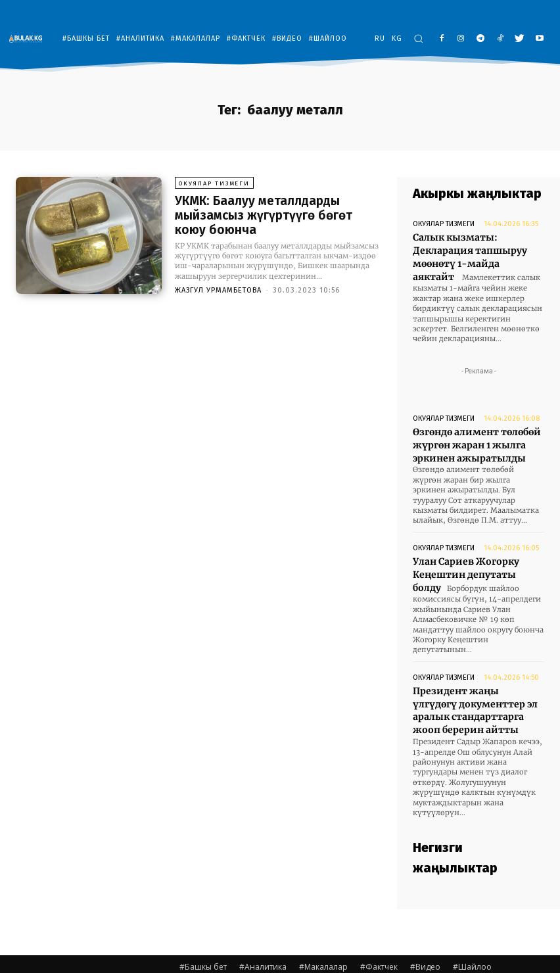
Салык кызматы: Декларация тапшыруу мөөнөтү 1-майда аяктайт (474, 249)
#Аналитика (263, 938)
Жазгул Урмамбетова (218, 288)
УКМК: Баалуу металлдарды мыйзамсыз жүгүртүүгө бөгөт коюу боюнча (274, 215)
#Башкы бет (203, 938)
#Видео (425, 938)
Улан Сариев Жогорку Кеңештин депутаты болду (474, 557)
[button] (418, 38)
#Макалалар (323, 938)
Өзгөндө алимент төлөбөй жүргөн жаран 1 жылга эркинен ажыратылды (473, 437)
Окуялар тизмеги (214, 185)
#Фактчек (379, 938)
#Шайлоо (472, 938)
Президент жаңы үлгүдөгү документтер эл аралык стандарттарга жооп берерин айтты (475, 684)
